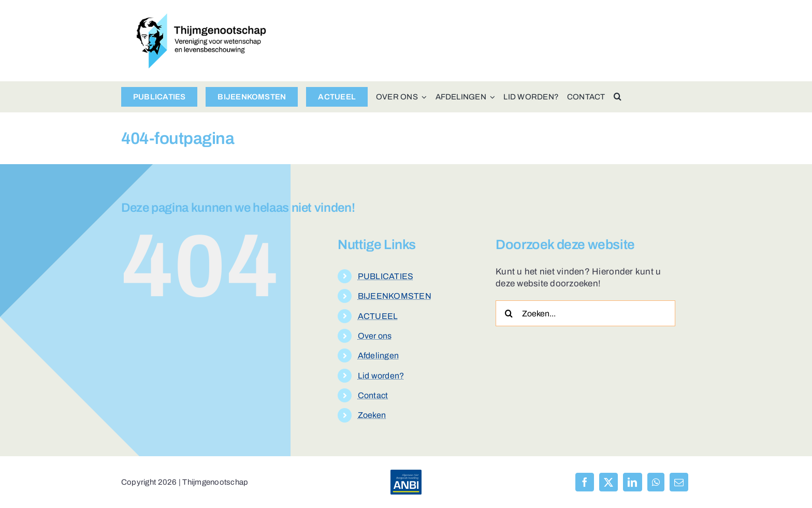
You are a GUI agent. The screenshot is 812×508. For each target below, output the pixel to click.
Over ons (375, 336)
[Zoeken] (509, 313)
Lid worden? (381, 376)
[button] (618, 97)
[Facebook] (585, 482)
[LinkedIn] (632, 482)
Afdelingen (379, 355)
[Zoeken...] (585, 313)
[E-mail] (679, 482)
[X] (608, 482)
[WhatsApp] (656, 482)
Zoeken (372, 415)
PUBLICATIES (386, 276)
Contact (373, 395)
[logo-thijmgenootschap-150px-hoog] (201, 18)
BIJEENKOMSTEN (395, 296)
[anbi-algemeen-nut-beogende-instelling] (406, 474)
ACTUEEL (378, 316)
